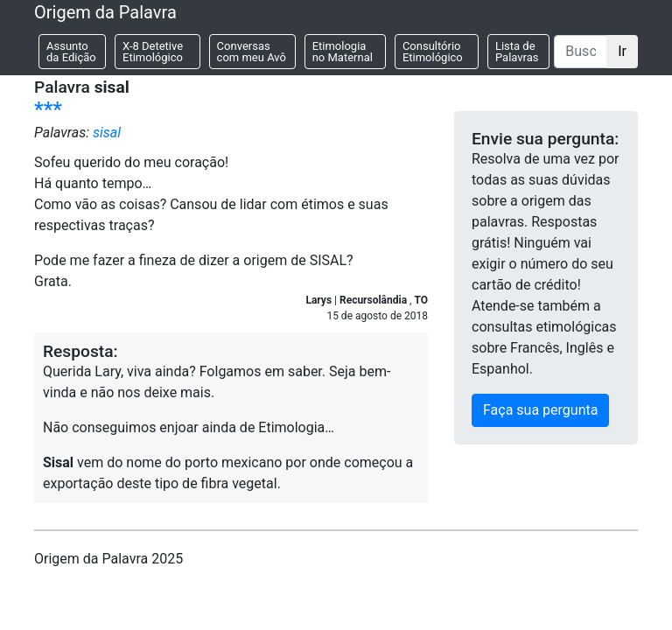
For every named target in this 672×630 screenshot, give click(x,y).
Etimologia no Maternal (343, 52)
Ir (622, 51)
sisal (107, 133)
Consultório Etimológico (433, 52)
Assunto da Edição (71, 52)
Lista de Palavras (517, 52)
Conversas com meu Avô (252, 52)
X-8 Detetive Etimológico (153, 52)
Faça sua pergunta (540, 410)
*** (48, 109)
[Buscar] (581, 52)
